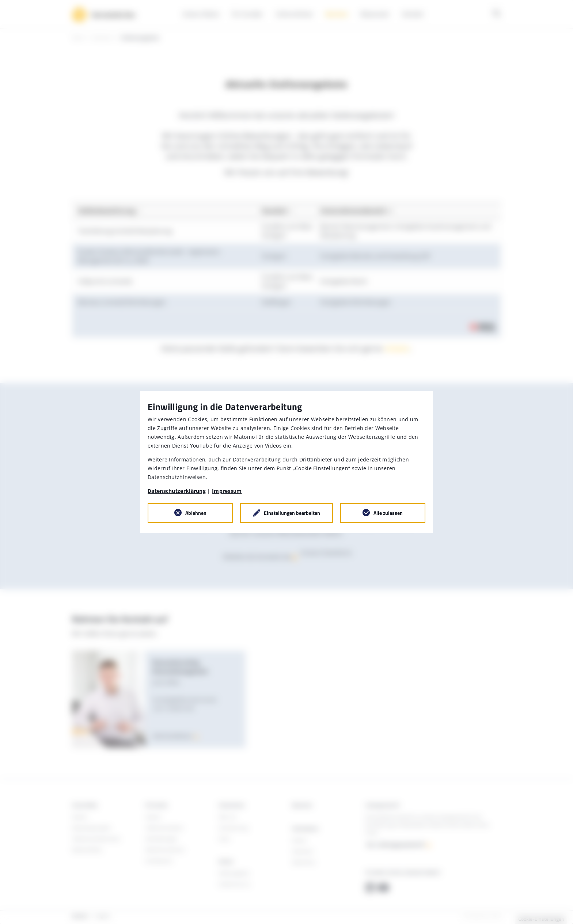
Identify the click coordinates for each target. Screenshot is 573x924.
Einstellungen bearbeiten (292, 513)
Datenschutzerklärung (177, 491)
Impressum (227, 491)
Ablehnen (196, 513)
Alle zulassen (388, 513)
